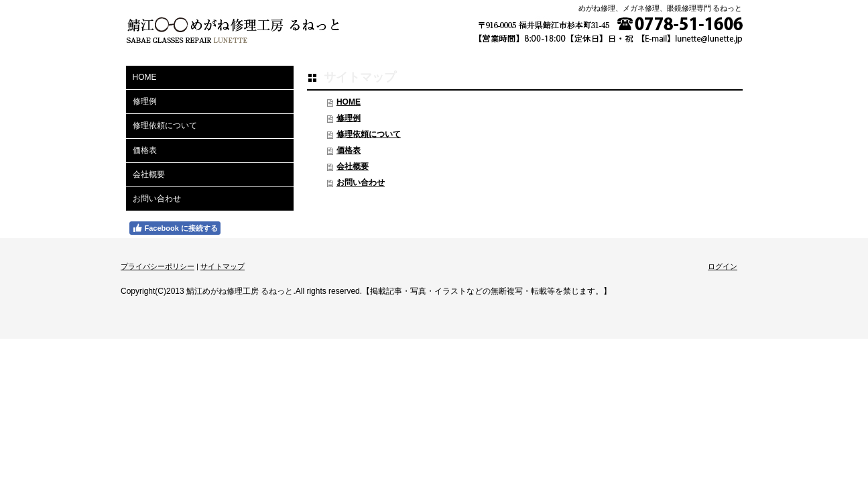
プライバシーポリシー (158, 266)
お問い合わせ (361, 182)
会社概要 (353, 166)
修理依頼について (369, 134)
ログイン (723, 266)
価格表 (349, 150)
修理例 (349, 118)
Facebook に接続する (175, 228)
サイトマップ (223, 266)
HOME (349, 102)
